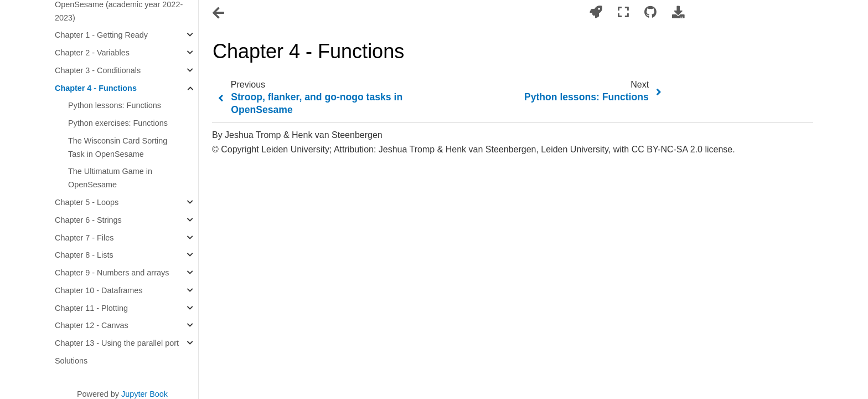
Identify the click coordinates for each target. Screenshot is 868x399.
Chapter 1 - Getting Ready (101, 35)
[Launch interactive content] (596, 12)
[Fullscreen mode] (623, 12)
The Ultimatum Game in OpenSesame (110, 178)
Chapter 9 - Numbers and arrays (112, 273)
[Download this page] (678, 12)
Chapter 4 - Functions (96, 88)
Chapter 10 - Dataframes (99, 290)
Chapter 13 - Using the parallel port (117, 343)
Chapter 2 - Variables (92, 53)
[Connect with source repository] (650, 12)
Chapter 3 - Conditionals (98, 70)
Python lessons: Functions (115, 105)
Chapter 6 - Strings (88, 220)
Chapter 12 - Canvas (92, 325)
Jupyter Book (144, 394)
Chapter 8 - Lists (84, 255)
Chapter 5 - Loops (87, 202)
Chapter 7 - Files (84, 238)
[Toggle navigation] (219, 13)
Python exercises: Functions (118, 123)
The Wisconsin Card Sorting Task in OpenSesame (118, 147)
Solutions (71, 361)
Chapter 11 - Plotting (91, 308)
